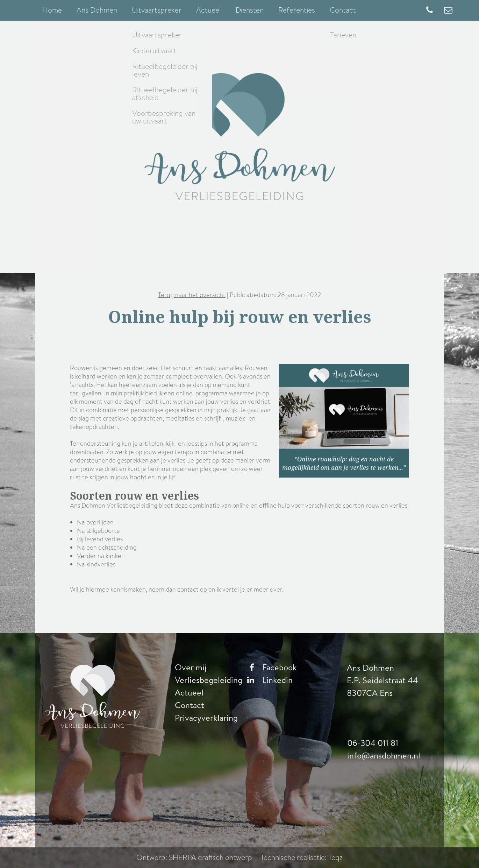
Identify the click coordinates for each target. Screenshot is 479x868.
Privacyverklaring (206, 718)
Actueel (209, 10)
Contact (343, 10)
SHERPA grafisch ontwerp (211, 858)
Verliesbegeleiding (209, 680)
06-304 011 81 (373, 743)
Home (52, 10)
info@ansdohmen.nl (384, 756)
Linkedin (268, 680)
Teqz (335, 858)
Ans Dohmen (97, 10)
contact (188, 590)
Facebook (270, 668)
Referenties (297, 10)
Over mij (191, 668)
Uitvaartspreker (157, 10)
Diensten (250, 10)
